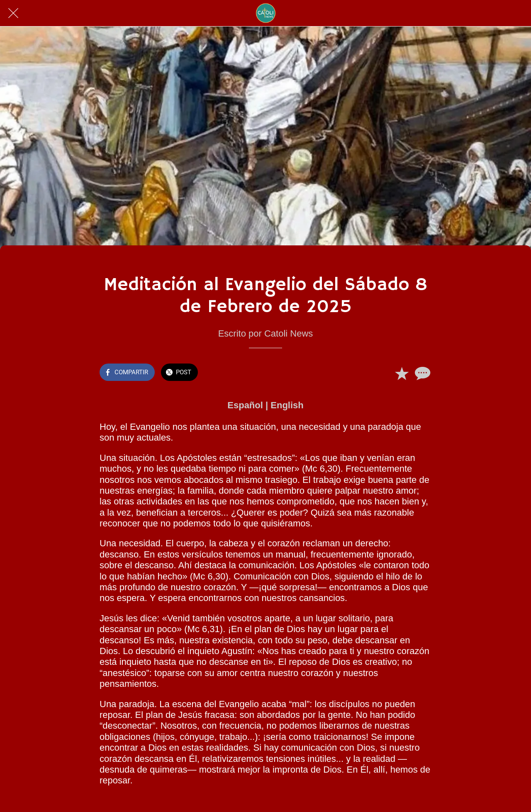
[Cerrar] (13, 13)
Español (245, 405)
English (287, 405)
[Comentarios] (421, 373)
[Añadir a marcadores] (402, 373)
